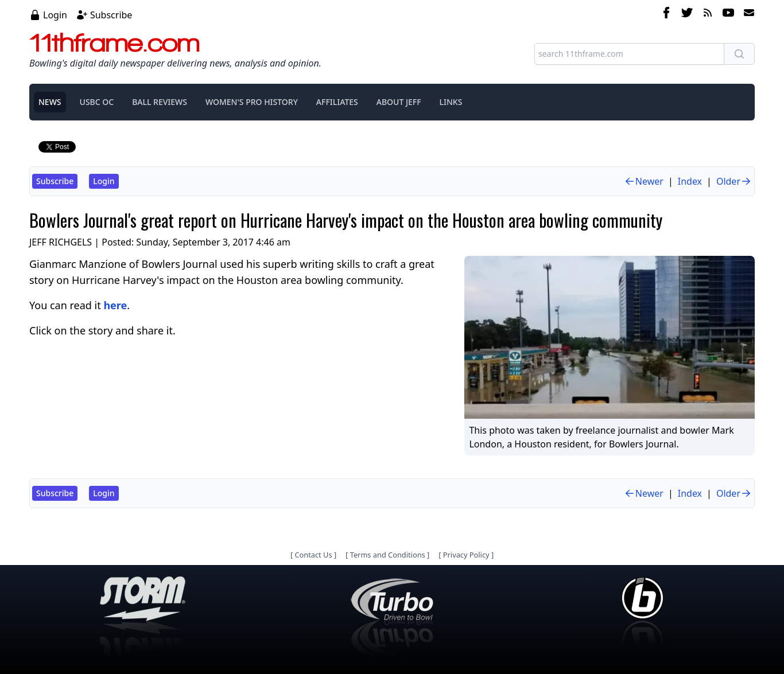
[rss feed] (708, 14)
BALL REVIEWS (160, 102)
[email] (747, 14)
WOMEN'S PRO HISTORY (252, 102)
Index (690, 181)
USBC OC (97, 102)
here (115, 305)
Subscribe (111, 15)
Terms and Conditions (388, 555)
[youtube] (728, 14)
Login (55, 15)
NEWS (50, 102)
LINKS (451, 102)
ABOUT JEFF (399, 102)
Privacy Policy (466, 555)
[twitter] (687, 14)
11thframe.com (115, 42)
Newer (644, 181)
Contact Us (313, 555)
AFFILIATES (337, 102)
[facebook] (666, 14)
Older (734, 181)
